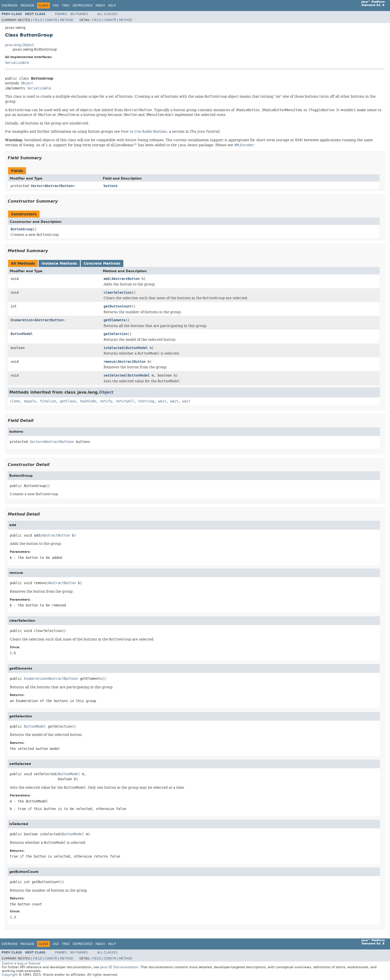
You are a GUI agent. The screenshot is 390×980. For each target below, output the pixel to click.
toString (146, 401)
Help (112, 6)
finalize (48, 401)
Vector (37, 186)
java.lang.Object (19, 45)
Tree (66, 6)
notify (106, 401)
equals (30, 401)
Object (27, 83)
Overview (10, 6)
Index (100, 6)
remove (110, 362)
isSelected (114, 348)
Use (56, 6)
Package (27, 6)
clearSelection (118, 293)
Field (37, 20)
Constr (51, 20)
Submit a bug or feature (21, 963)
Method (67, 20)
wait (162, 401)
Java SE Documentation (119, 967)
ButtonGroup (22, 229)
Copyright (10, 975)
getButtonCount (118, 306)
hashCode (88, 401)
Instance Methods (59, 264)
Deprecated (83, 6)
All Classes (107, 14)
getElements (115, 320)
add (107, 279)
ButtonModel (22, 334)
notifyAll (125, 401)
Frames (61, 14)
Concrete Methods (102, 264)
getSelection (116, 334)
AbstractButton (59, 186)
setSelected (115, 375)
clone (15, 401)
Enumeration (22, 320)
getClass (68, 401)
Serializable (17, 63)
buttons (111, 186)
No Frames (79, 14)
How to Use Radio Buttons (144, 131)
